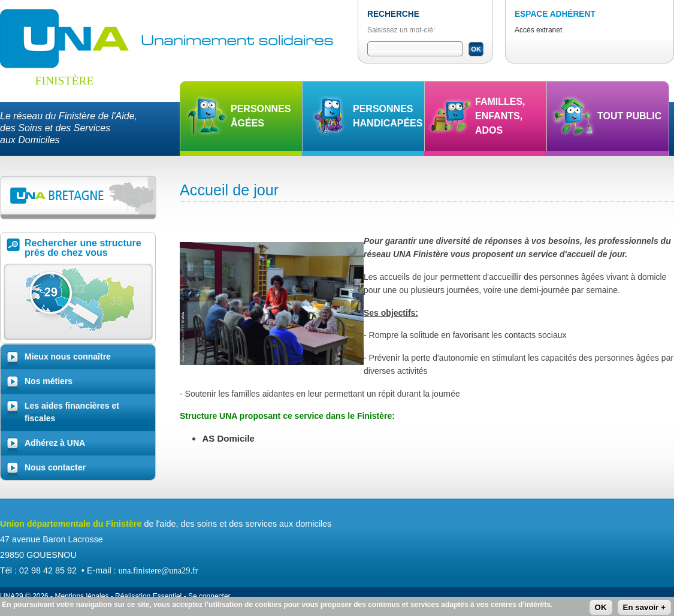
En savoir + (645, 608)
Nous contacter (55, 467)
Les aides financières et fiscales (72, 412)
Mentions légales (81, 596)
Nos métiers (49, 381)
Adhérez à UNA (55, 443)
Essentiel (167, 596)
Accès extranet (538, 30)
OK (601, 608)
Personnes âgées (261, 116)
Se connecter (209, 596)
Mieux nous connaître (68, 357)
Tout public (629, 116)
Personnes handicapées (388, 116)
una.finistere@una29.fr (158, 570)
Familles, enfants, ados (500, 116)
